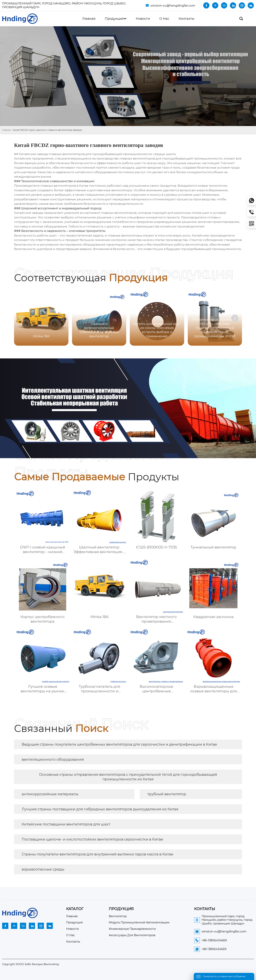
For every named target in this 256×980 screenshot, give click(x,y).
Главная (6, 130)
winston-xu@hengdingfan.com (173, 6)
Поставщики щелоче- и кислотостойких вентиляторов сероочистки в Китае (92, 839)
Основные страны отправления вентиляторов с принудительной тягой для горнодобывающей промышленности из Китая (128, 777)
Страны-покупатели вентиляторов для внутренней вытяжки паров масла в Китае (97, 854)
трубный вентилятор (167, 794)
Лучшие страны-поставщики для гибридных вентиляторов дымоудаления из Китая (100, 809)
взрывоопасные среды (43, 869)
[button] (235, 318)
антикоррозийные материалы (50, 794)
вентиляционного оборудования (53, 759)
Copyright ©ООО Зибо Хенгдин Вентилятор (31, 964)
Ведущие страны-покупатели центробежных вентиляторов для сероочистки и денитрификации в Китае (119, 744)
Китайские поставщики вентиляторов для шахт (66, 824)
